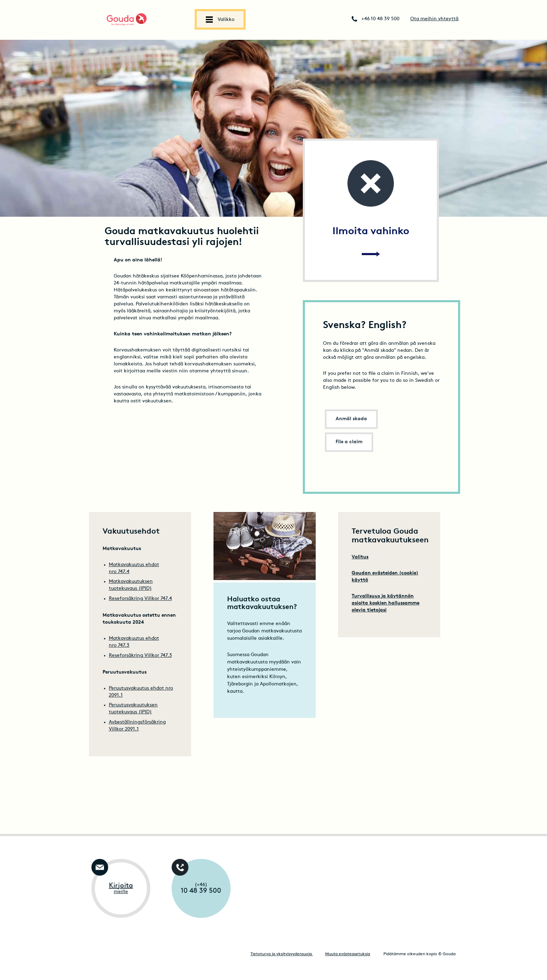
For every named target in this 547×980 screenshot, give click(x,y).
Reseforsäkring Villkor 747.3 (140, 656)
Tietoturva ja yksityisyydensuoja (282, 954)
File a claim (349, 442)
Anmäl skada (351, 419)
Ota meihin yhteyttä (434, 19)
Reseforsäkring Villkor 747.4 (140, 599)
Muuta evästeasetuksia (348, 954)
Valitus (360, 557)
